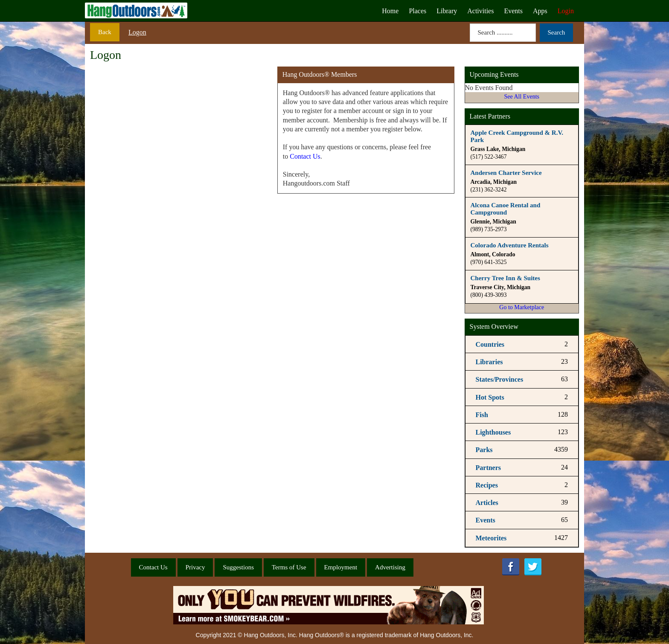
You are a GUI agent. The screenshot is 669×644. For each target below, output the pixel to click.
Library (447, 11)
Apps (540, 11)
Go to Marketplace (522, 307)
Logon (137, 32)
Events (513, 11)
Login (566, 11)
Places (417, 11)
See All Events (522, 97)
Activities (480, 11)
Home (390, 11)
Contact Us (305, 156)
